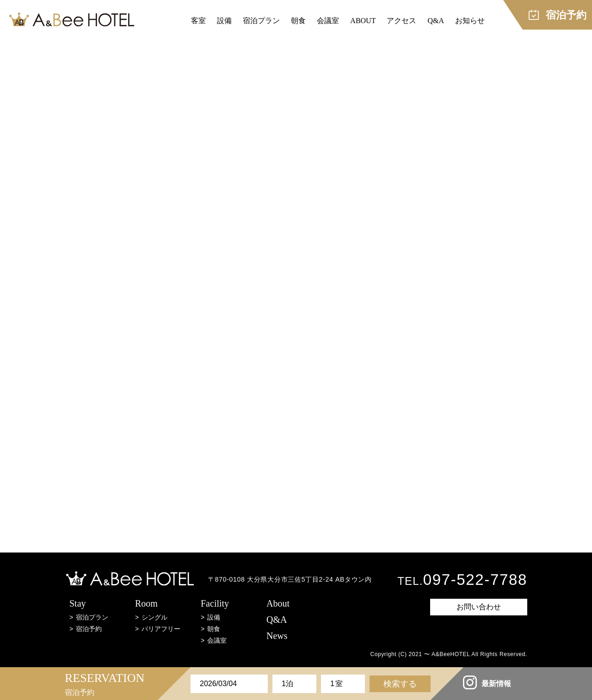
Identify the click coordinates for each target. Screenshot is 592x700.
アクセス (401, 21)
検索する (400, 684)
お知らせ (470, 21)
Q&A (436, 21)
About (278, 604)
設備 (224, 21)
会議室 (328, 21)
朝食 (298, 21)
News (277, 636)
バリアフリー (161, 629)
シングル (154, 617)
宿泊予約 (89, 629)
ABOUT (363, 21)
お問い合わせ (479, 607)
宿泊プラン (261, 21)
